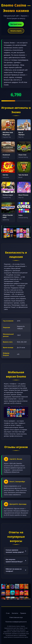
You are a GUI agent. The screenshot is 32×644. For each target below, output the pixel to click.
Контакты (15, 613)
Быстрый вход (16, 24)
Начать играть (16, 31)
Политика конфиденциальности (16, 622)
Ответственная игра (16, 617)
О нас (8, 613)
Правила (23, 613)
